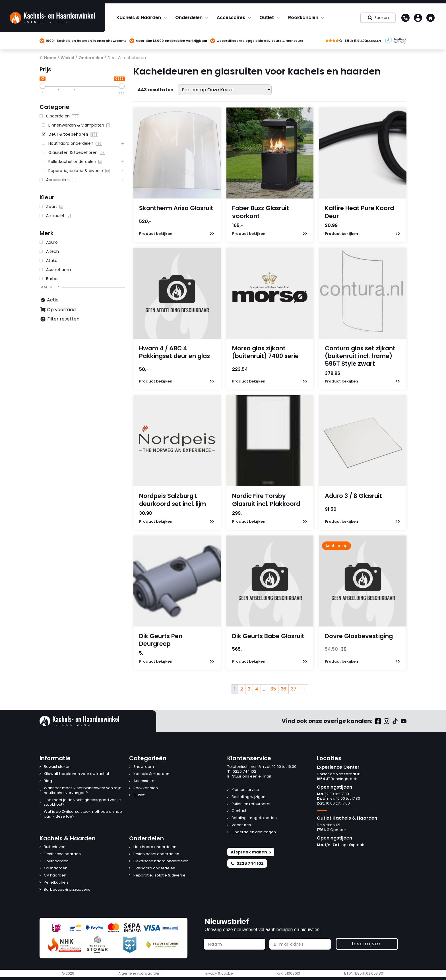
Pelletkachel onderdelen (156, 854)
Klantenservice (245, 790)
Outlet (267, 17)
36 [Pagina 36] (283, 689)
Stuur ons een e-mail (249, 777)
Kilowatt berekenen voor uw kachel (76, 774)
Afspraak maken (251, 852)
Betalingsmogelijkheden (254, 818)
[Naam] (235, 944)
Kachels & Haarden (139, 17)
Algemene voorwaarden (139, 973)
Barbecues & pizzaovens (67, 890)
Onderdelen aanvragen (254, 832)
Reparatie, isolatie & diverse (159, 875)
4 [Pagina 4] (257, 689)
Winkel (67, 58)
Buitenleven (55, 847)
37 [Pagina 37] (294, 689)
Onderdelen (189, 17)
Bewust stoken (57, 767)
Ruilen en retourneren (252, 804)
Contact (239, 811)
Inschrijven (367, 944)
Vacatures (241, 825)
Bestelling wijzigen (248, 797)
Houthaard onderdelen (155, 847)
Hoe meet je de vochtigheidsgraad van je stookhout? (82, 803)
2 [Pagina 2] (242, 689)
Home (50, 58)
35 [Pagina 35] (273, 689)
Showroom (144, 767)
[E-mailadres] (300, 944)
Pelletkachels (56, 883)
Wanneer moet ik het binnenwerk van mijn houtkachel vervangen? (83, 791)
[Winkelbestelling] (225, 90)
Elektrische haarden (62, 854)
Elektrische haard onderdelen (161, 861)
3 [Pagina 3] (249, 689)
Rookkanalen (303, 17)
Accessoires (231, 17)
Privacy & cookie (219, 973)
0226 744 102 (242, 772)
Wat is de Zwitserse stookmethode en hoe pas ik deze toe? (83, 814)
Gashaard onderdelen (154, 868)
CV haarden (55, 875)
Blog (48, 781)
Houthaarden (56, 861)
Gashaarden (56, 868)
